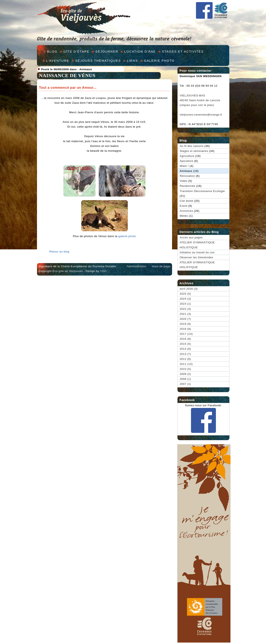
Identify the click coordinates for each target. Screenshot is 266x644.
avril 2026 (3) (189, 289)
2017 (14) (186, 334)
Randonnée (188, 186)
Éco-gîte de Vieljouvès (68, 271)
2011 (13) (186, 364)
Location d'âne (140, 51)
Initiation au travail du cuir (197, 252)
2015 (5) (185, 344)
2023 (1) (185, 304)
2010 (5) (185, 369)
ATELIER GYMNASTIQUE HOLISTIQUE (197, 245)
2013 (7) (185, 354)
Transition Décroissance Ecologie (202, 191)
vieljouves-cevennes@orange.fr (201, 115)
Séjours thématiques (98, 61)
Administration (136, 266)
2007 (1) (185, 384)
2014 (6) (185, 349)
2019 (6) (185, 324)
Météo (184, 216)
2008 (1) (185, 379)
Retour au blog (59, 252)
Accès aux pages (191, 237)
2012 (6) (185, 359)
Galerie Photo (159, 61)
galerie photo (127, 236)
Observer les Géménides (196, 257)
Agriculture (187, 156)
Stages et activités (183, 51)
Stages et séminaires (194, 151)
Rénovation (187, 176)
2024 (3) (185, 299)
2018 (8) (185, 329)
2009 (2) (185, 374)
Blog (52, 51)
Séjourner (107, 51)
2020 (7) (185, 319)
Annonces (186, 211)
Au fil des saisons (192, 146)
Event (184, 206)
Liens (132, 61)
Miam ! (184, 166)
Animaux (86, 69)
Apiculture (187, 161)
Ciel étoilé (187, 201)
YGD (103, 271)
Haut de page (161, 266)
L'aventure (58, 61)
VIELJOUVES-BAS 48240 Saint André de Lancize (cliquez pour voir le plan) (200, 100)
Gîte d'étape (76, 51)
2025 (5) (185, 294)
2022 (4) (185, 309)
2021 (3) (185, 314)
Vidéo (184, 181)
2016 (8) (185, 339)
